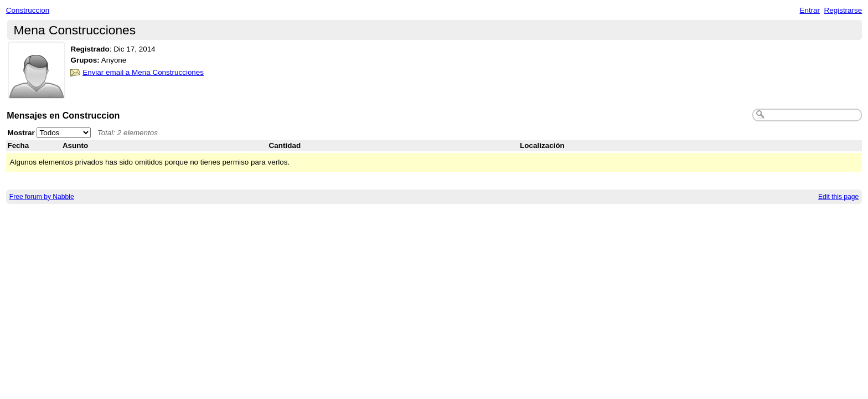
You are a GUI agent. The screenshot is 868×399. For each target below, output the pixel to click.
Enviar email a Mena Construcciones (143, 72)
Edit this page (838, 197)
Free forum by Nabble (42, 197)
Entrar (810, 10)
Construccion (28, 10)
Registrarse (843, 10)
